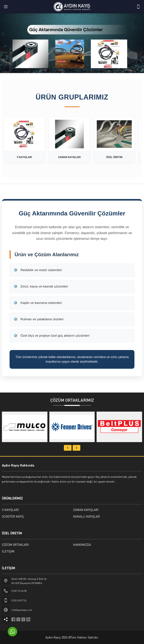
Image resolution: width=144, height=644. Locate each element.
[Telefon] (138, 7)
